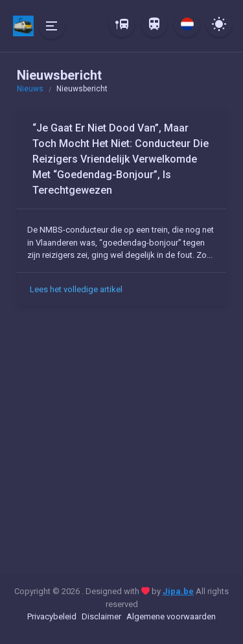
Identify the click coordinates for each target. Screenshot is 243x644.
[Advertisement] (121, 443)
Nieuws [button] (30, 89)
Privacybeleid (52, 616)
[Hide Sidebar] (52, 26)
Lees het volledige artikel (76, 289)
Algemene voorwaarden (171, 616)
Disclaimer (101, 616)
